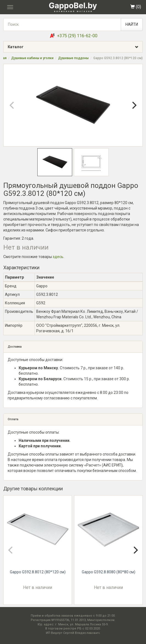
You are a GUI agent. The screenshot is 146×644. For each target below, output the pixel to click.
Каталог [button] (75, 47)
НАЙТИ (132, 24)
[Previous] (12, 105)
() (136, 7)
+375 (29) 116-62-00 (77, 36)
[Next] (134, 105)
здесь (58, 257)
